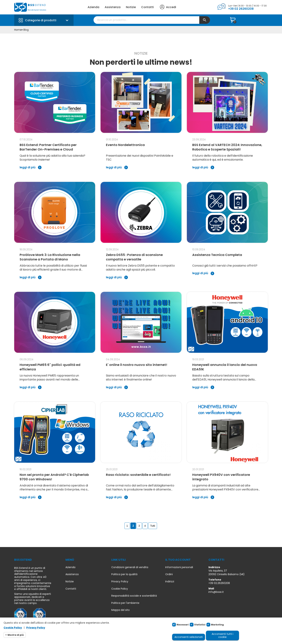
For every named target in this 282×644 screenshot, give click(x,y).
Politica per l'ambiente (125, 603)
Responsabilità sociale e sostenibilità (134, 596)
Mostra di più (16, 635)
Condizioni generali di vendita (130, 567)
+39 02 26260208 (241, 9)
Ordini (169, 574)
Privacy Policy (120, 582)
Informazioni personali (179, 567)
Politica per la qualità (124, 574)
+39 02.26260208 (219, 583)
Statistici (200, 625)
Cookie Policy (120, 589)
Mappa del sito (120, 610)
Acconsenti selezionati (189, 637)
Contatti (147, 7)
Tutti (153, 526)
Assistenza (113, 7)
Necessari (183, 625)
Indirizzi (170, 582)
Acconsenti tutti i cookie (222, 635)
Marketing (217, 625)
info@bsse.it (216, 592)
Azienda (93, 7)
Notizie (131, 7)
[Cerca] (152, 20)
